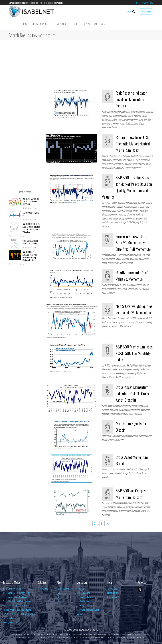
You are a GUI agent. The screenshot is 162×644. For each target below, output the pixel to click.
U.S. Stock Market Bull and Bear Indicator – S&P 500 (31, 201)
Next (108, 523)
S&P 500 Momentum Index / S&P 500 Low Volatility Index (134, 353)
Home (26, 24)
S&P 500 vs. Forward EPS (31, 214)
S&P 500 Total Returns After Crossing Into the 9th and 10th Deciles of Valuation (31, 228)
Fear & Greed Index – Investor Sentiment (31, 242)
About (103, 24)
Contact (87, 24)
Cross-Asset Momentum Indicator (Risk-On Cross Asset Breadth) (132, 393)
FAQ (96, 24)
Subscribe (146, 11)
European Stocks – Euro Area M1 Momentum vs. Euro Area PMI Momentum (133, 243)
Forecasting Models (40, 24)
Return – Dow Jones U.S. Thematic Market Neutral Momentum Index (133, 144)
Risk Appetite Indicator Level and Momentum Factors (131, 99)
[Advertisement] (81, 66)
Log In (75, 24)
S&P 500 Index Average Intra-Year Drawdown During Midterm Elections (30, 256)
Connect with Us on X (145, 3)
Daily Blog (61, 24)
